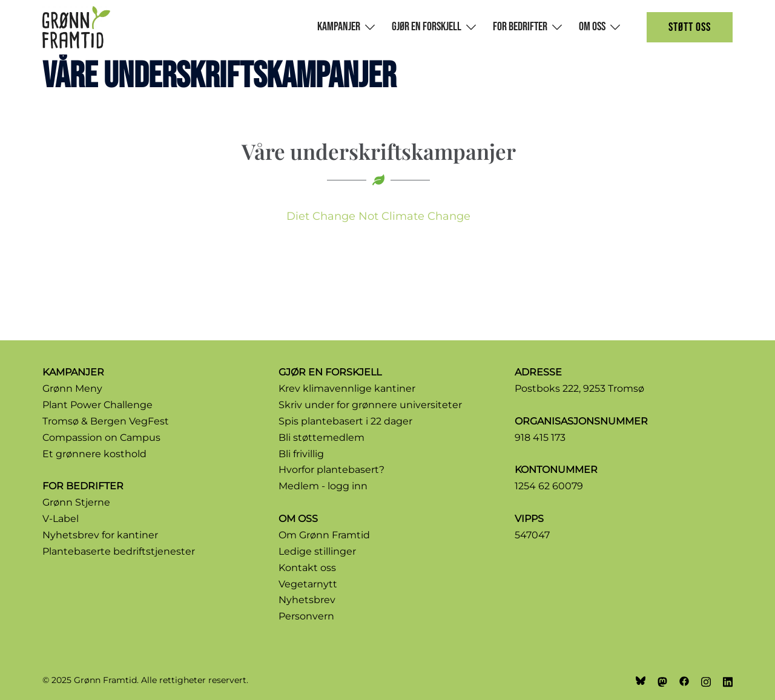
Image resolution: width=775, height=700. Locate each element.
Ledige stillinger (317, 551)
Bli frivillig (301, 454)
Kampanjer (339, 27)
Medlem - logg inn (323, 486)
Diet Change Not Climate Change (378, 216)
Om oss (592, 27)
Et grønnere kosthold (94, 454)
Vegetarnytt (308, 584)
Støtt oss (690, 27)
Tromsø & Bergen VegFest (106, 421)
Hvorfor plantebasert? (331, 470)
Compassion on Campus (101, 437)
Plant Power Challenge (97, 405)
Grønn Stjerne (76, 502)
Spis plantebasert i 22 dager (345, 421)
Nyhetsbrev (307, 600)
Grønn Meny (72, 388)
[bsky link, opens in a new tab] (641, 680)
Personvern (306, 616)
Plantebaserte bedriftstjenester (119, 551)
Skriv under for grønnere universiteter (370, 405)
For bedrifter (520, 27)
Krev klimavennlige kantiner (347, 388)
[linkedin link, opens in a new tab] (728, 680)
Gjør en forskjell (427, 27)
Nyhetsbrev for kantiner (100, 535)
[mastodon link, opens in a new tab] (662, 680)
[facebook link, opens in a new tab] (684, 680)
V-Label (61, 519)
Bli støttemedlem (322, 437)
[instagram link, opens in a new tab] (706, 680)
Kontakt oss (307, 568)
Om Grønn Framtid (324, 535)
